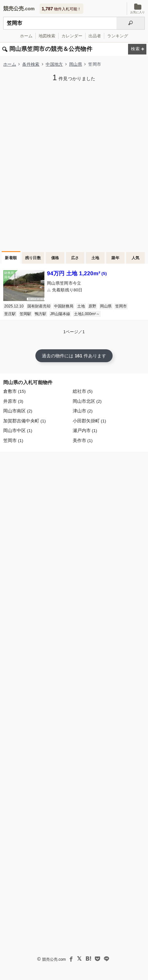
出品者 (95, 36)
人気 (136, 258)
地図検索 (47, 36)
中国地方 (54, 64)
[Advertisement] (74, 166)
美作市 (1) (83, 441)
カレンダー (72, 36)
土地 (95, 258)
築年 (115, 258)
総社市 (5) (83, 391)
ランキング (118, 36)
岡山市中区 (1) (18, 431)
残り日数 (33, 258)
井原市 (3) (13, 401)
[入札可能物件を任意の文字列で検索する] (60, 23)
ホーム (26, 36)
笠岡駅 (25, 314)
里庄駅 (10, 314)
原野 (92, 306)
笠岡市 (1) (13, 441)
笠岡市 (121, 306)
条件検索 (31, 64)
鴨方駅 (41, 314)
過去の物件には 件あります (74, 356)
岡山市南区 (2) (18, 411)
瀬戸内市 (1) (85, 431)
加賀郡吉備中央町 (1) (24, 421)
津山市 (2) (83, 411)
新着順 (11, 258)
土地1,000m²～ (87, 314)
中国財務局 (64, 306)
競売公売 (14, 9)
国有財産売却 (39, 306)
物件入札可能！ (61, 9)
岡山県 (76, 64)
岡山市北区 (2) (87, 401)
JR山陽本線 (60, 314)
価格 (55, 258)
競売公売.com (54, 959)
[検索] (131, 23)
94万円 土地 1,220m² (77, 273)
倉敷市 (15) (14, 391)
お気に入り (138, 9)
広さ (75, 258)
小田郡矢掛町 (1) (89, 421)
